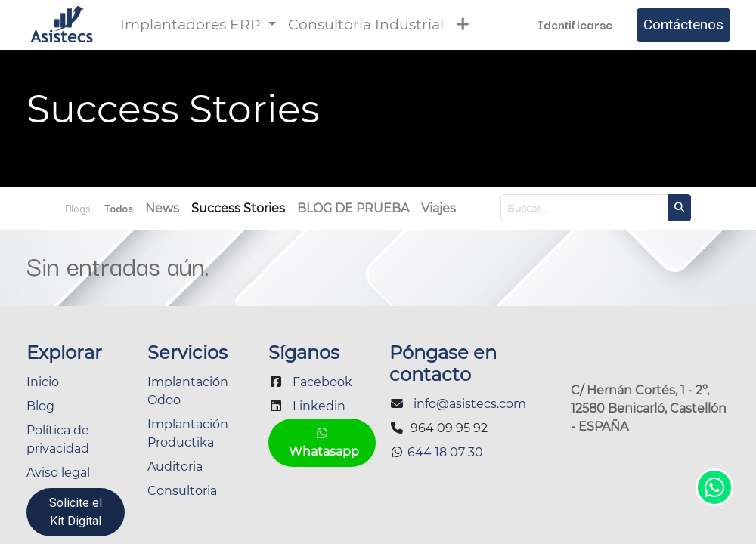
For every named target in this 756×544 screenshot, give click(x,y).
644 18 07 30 (444, 452)
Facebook (322, 382)
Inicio (43, 382)
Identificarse (574, 24)
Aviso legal (58, 473)
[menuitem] (367, 25)
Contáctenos (683, 25)
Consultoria (182, 491)
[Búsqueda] (679, 208)
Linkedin (319, 406)
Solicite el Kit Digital (76, 512)
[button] (463, 25)
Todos (119, 208)
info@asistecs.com (470, 404)
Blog (40, 406)
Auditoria (175, 467)
